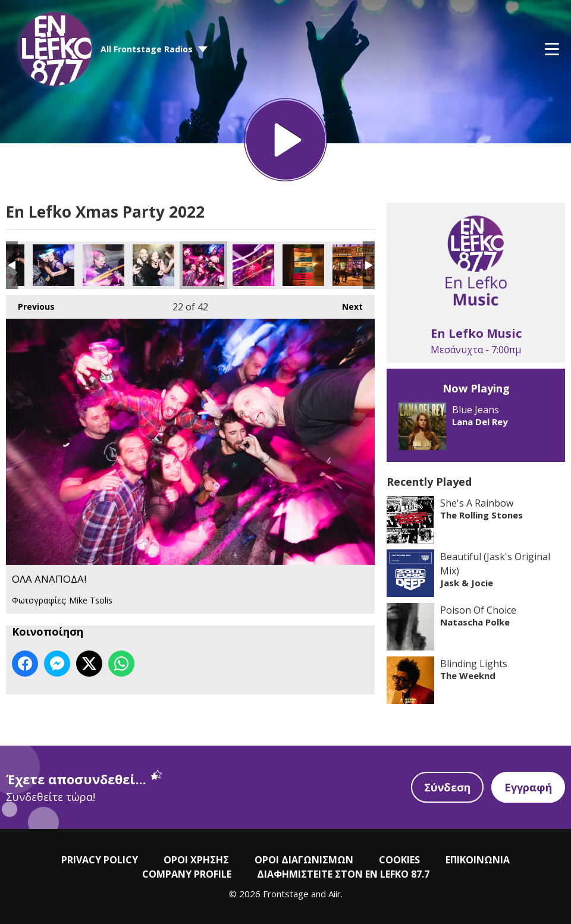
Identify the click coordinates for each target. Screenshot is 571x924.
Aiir (335, 894)
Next (346, 304)
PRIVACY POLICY (100, 860)
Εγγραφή (528, 787)
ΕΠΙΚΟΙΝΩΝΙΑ (478, 860)
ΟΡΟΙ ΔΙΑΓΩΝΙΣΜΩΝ (304, 860)
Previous (30, 304)
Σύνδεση (447, 787)
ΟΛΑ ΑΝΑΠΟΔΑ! (54, 265)
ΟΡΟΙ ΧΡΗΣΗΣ (196, 860)
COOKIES (399, 860)
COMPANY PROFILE (187, 874)
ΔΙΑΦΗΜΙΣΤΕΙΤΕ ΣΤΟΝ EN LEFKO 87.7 (343, 874)
